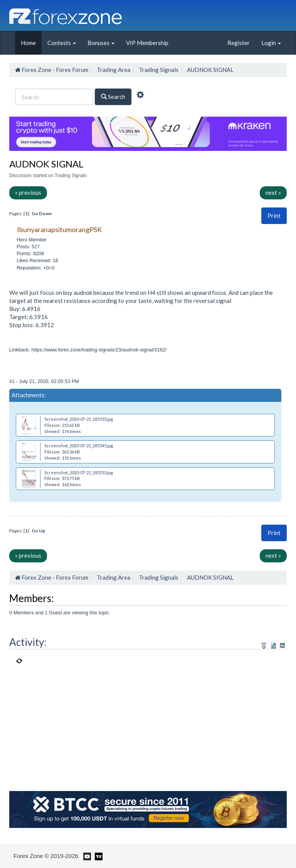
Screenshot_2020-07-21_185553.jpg (79, 472)
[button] (274, 216)
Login (271, 43)
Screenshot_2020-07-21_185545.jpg (79, 446)
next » (273, 192)
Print (274, 216)
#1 (13, 381)
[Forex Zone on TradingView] (97, 856)
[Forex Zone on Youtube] (86, 856)
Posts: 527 (28, 247)
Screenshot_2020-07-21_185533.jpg (79, 419)
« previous (28, 192)
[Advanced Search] (140, 96)
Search (113, 97)
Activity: (28, 642)
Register (239, 43)
